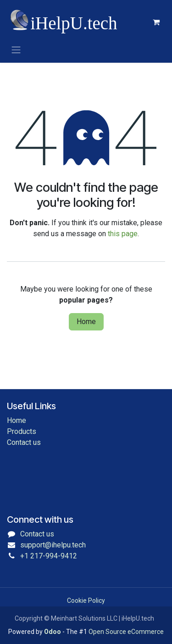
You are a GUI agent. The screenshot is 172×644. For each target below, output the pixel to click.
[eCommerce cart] (156, 22)
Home (86, 322)
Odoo (53, 632)
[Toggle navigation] (16, 50)
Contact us (24, 442)
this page (123, 234)
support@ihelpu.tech (53, 545)
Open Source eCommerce (126, 632)
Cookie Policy (86, 601)
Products (22, 431)
